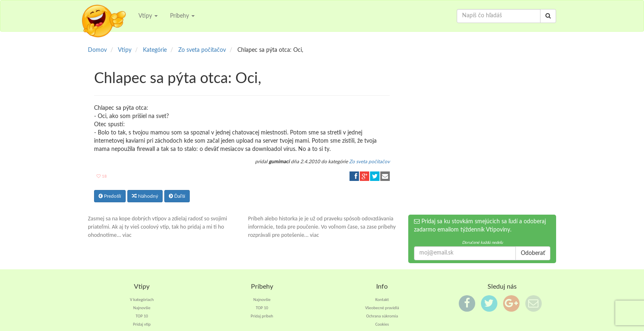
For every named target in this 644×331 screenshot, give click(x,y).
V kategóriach (142, 300)
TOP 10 (142, 316)
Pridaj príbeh (262, 316)
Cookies (382, 324)
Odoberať (533, 253)
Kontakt (382, 300)
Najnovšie (142, 308)
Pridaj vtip (142, 324)
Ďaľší (177, 196)
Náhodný (145, 196)
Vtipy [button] (148, 16)
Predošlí (110, 196)
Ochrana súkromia (382, 316)
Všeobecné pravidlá (382, 308)
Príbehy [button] (182, 16)
